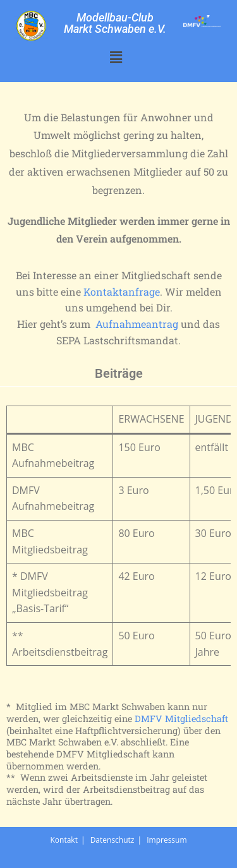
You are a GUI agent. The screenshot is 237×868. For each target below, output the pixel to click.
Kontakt (64, 840)
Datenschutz (112, 840)
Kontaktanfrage (122, 292)
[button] (116, 57)
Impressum (167, 840)
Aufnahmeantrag (137, 324)
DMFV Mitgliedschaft (181, 719)
